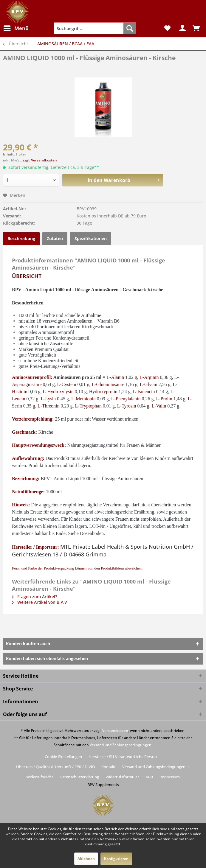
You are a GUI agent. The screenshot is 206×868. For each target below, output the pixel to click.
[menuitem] (16, 28)
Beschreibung (21, 238)
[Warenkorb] (196, 28)
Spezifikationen (91, 238)
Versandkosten (115, 731)
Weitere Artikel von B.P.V (40, 602)
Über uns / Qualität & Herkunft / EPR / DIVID (55, 767)
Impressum (170, 777)
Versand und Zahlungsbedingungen (121, 745)
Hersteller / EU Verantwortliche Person (123, 757)
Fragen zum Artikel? (34, 596)
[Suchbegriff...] (95, 28)
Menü (16, 28)
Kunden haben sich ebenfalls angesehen (47, 658)
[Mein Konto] (182, 28)
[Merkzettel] (167, 28)
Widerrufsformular (122, 777)
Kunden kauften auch (28, 644)
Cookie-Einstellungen (63, 757)
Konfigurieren (116, 859)
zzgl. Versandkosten (40, 160)
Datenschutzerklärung (79, 777)
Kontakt (109, 767)
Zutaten (55, 238)
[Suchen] (130, 28)
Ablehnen (86, 859)
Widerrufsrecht (40, 777)
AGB (149, 777)
